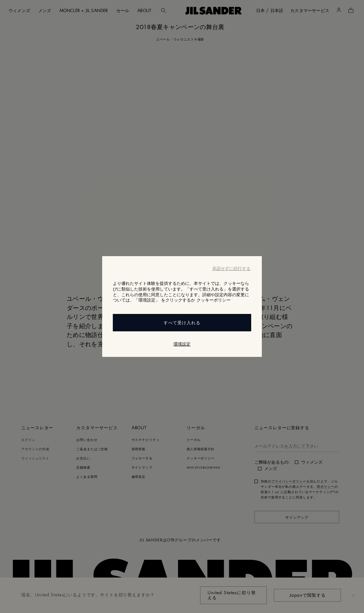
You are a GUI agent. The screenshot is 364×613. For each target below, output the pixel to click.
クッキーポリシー (214, 300)
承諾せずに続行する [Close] (231, 269)
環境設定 (182, 344)
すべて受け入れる (182, 323)
